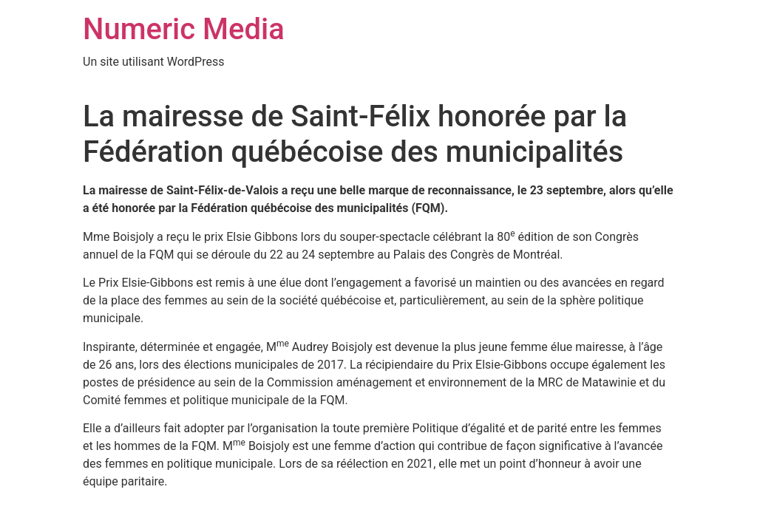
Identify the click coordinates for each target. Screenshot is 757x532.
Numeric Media (184, 29)
